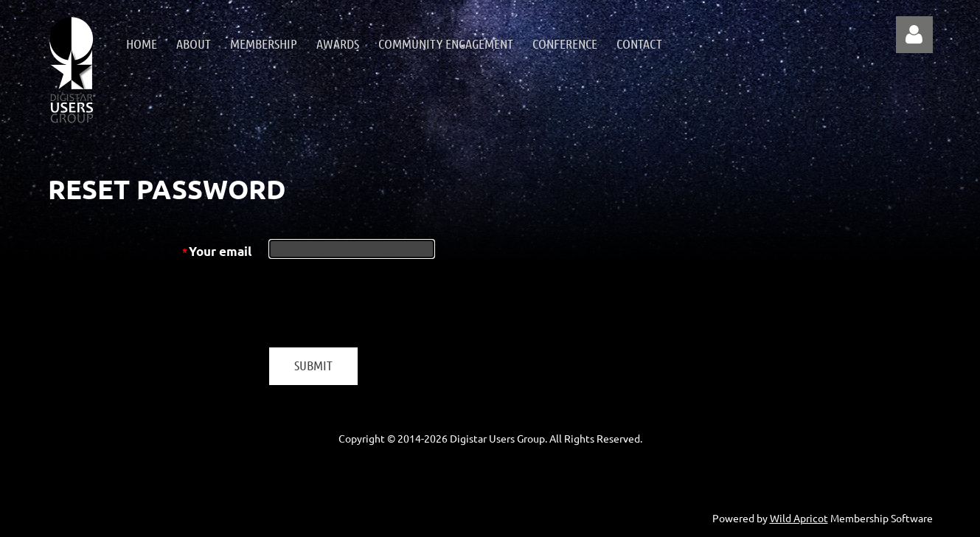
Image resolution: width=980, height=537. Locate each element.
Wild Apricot (799, 518)
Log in (914, 35)
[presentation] (381, 304)
